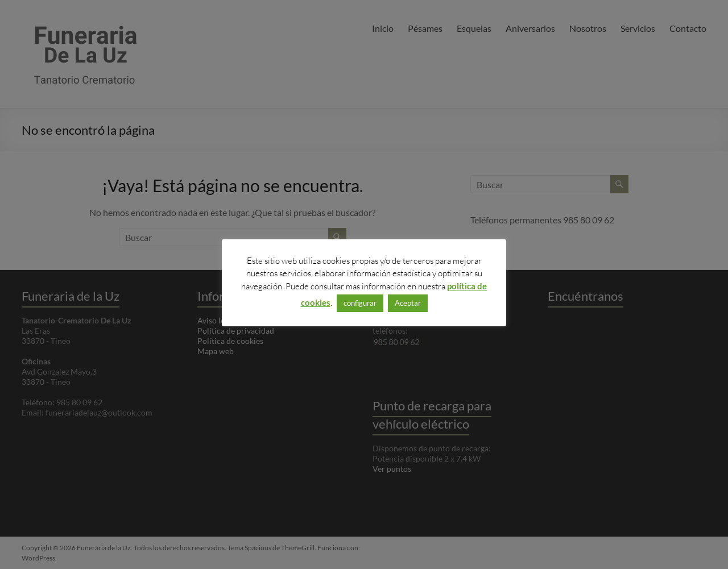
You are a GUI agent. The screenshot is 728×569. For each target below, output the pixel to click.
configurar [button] (360, 303)
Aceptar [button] (408, 303)
